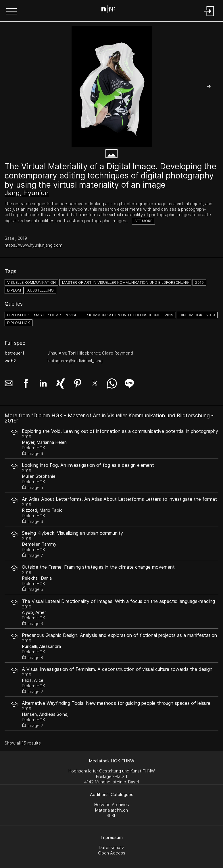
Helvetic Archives (112, 805)
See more (143, 221)
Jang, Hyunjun (27, 193)
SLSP (112, 815)
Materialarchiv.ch (111, 810)
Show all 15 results (23, 743)
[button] (11, 12)
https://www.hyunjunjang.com (33, 245)
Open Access (112, 853)
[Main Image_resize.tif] (111, 86)
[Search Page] (110, 10)
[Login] (209, 17)
